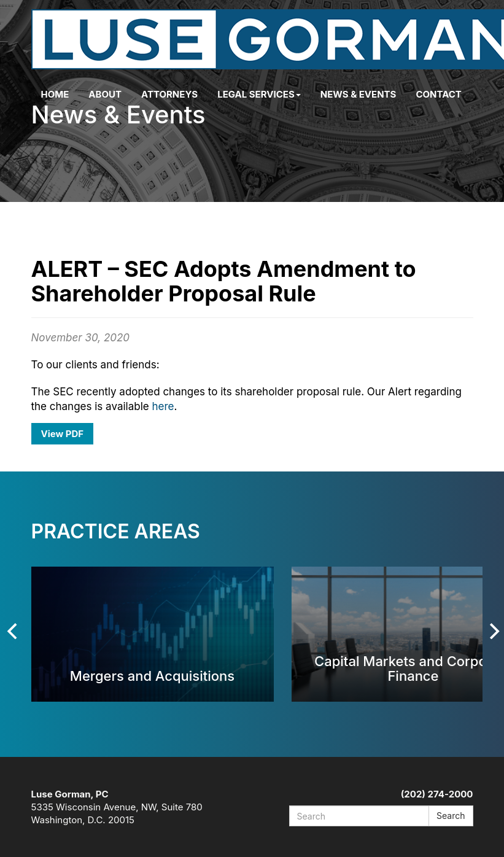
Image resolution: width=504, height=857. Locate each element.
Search (451, 816)
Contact (438, 94)
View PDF (63, 434)
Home (55, 94)
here (163, 406)
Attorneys (169, 94)
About (105, 94)
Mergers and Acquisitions (152, 676)
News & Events (359, 94)
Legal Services (259, 94)
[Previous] (14, 631)
